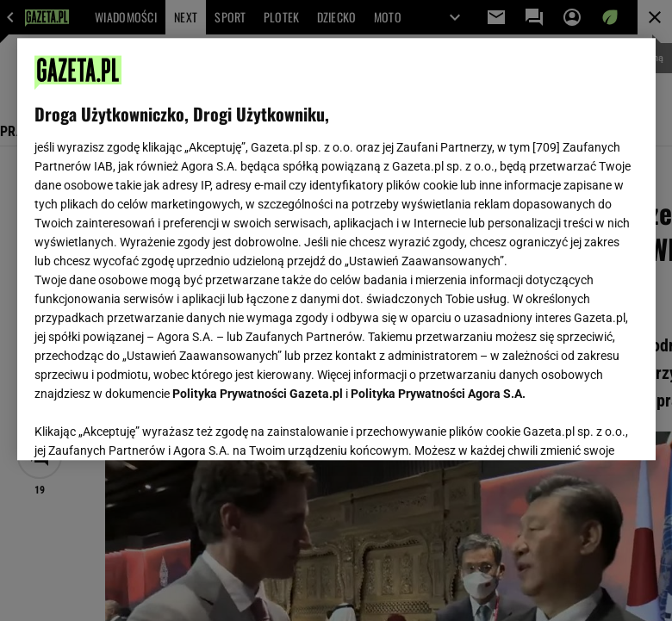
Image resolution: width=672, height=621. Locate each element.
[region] (336, 249)
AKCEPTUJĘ (579, 426)
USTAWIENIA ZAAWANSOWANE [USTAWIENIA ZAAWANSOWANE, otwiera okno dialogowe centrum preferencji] (147, 425)
